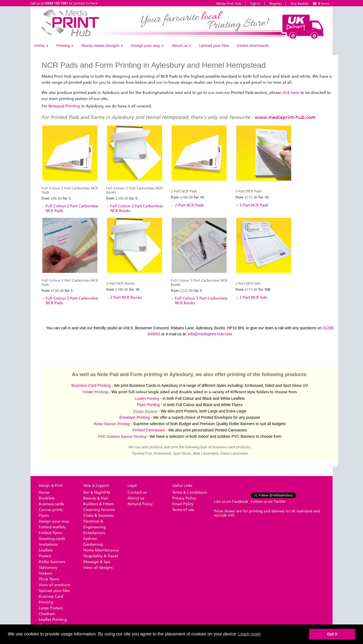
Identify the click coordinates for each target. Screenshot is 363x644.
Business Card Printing (91, 385)
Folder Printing (95, 392)
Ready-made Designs (102, 45)
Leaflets (46, 550)
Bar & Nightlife (97, 492)
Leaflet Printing (147, 399)
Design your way (147, 45)
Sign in (255, 4)
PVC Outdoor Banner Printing (122, 437)
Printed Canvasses (149, 430)
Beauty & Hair (96, 498)
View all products (54, 585)
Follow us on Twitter (268, 502)
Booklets (47, 498)
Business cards (51, 504)
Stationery (48, 568)
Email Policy (183, 504)
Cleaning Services (99, 510)
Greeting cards (52, 539)
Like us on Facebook (231, 502)
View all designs (98, 568)
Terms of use (183, 510)
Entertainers (94, 533)
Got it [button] (332, 634)
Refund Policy (140, 504)
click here (291, 93)
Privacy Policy (184, 498)
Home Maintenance (101, 550)
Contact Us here (85, 3)
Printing (65, 45)
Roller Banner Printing (112, 424)
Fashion (90, 539)
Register (276, 4)
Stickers (45, 573)
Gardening (93, 544)
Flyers (44, 516)
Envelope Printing (134, 417)
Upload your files (214, 45)
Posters (45, 556)
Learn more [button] (249, 634)
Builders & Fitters (98, 504)
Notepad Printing (64, 106)
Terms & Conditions (189, 492)
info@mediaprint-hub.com (210, 334)
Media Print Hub (229, 4)
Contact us (137, 492)
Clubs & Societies (98, 516)
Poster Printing (145, 411)
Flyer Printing (148, 405)
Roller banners (52, 562)
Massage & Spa (97, 562)
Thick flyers (49, 579)
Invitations (48, 544)
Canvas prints (51, 510)
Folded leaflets (52, 527)
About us (182, 45)
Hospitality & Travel (101, 556)
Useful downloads (253, 45)
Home (42, 45)
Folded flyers (50, 533)
